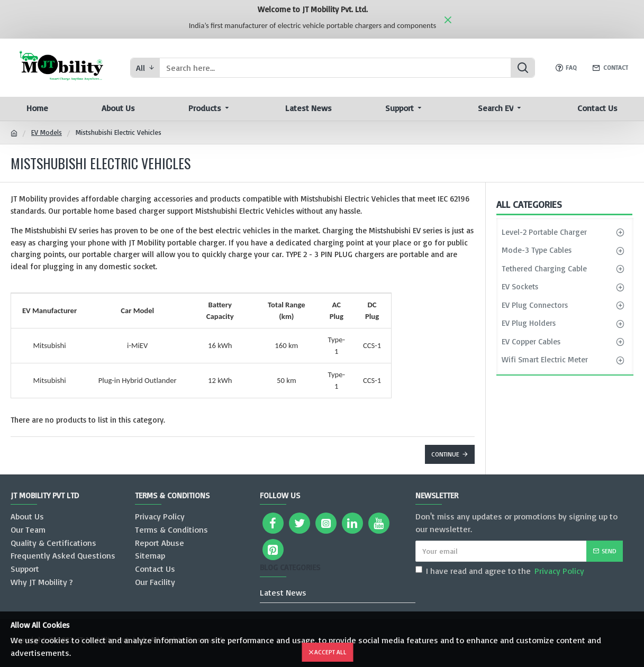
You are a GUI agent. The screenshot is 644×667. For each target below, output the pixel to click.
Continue (445, 454)
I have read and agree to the (501, 571)
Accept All (330, 652)
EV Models (47, 132)
